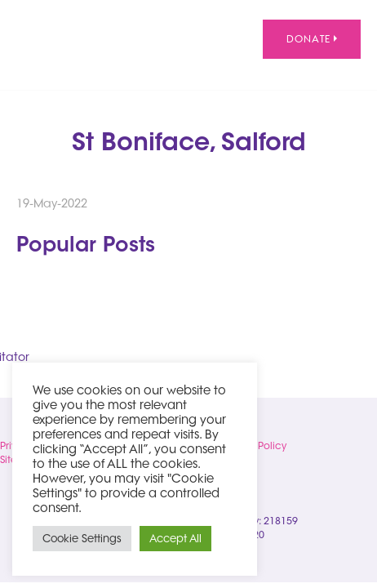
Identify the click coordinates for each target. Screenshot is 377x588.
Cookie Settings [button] (82, 538)
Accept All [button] (175, 538)
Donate (312, 39)
